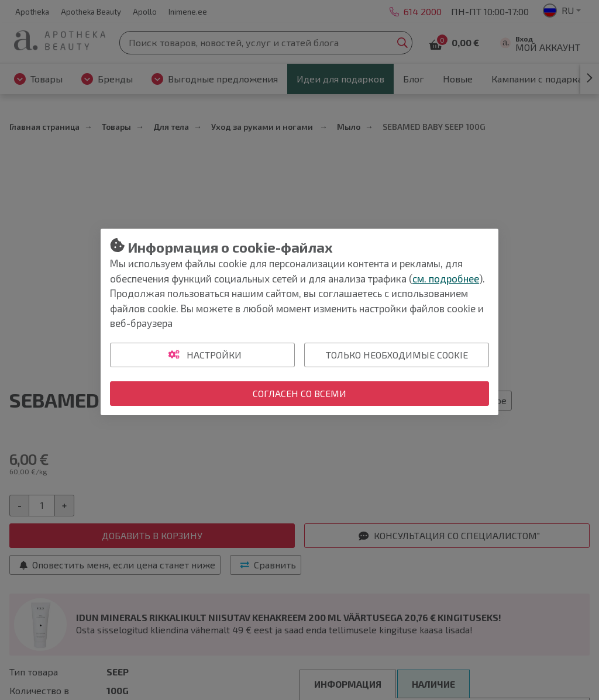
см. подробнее (446, 278)
